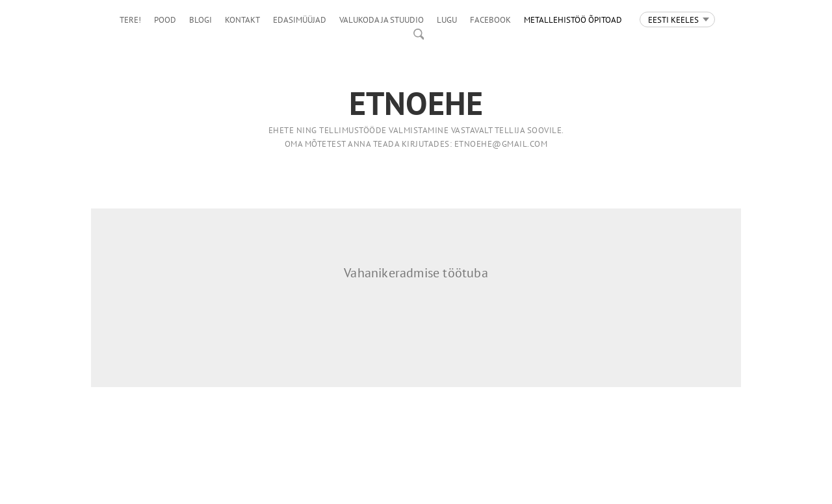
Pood (165, 20)
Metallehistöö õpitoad (573, 20)
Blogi (201, 20)
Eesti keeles (673, 20)
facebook (490, 20)
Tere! (130, 20)
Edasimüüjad (300, 20)
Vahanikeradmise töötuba (416, 273)
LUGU (447, 20)
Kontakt (242, 20)
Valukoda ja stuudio (382, 20)
